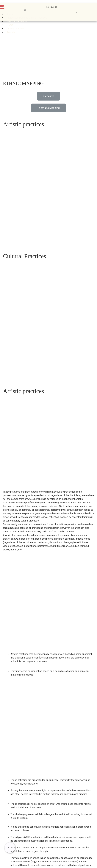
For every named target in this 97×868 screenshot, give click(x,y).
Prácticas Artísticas (17, 21)
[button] (49, 96)
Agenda (11, 32)
